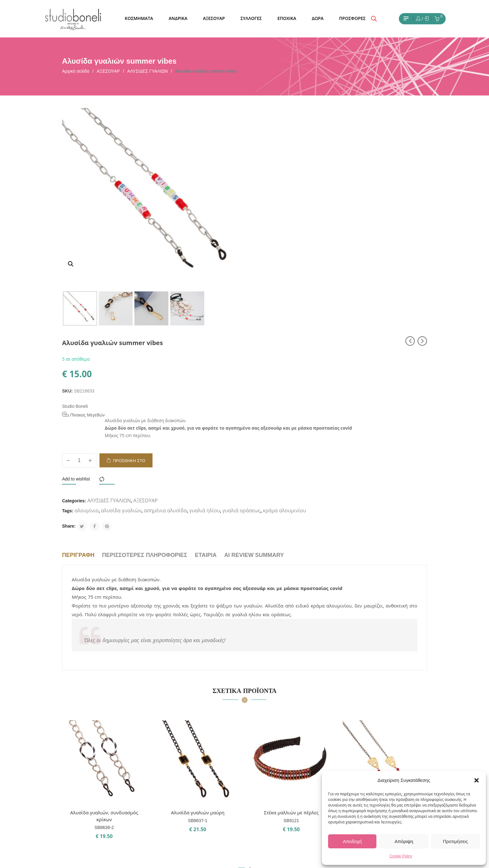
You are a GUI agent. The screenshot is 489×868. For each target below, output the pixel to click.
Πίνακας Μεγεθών (271, 186)
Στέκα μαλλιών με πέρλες (291, 615)
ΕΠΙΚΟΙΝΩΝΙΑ (203, 753)
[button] (477, 780)
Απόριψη (404, 841)
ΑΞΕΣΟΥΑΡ (108, 71)
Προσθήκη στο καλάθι (317, 255)
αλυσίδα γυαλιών (309, 303)
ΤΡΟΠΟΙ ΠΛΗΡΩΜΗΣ (211, 775)
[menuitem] (139, 19)
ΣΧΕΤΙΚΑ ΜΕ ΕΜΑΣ (208, 741)
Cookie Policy (401, 856)
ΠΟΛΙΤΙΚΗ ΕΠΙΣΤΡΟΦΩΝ (215, 797)
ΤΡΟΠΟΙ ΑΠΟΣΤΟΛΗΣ (212, 786)
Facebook (267, 753)
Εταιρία (206, 358)
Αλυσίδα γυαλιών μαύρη (198, 615)
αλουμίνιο (275, 303)
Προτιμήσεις (455, 841)
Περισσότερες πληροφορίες (145, 358)
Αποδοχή (352, 841)
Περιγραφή (78, 358)
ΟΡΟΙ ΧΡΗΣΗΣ (203, 764)
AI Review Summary (254, 358)
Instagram (268, 741)
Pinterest (267, 764)
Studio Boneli (263, 178)
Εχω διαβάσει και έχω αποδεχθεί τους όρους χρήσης (114, 745)
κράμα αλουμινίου (295, 313)
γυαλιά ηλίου (393, 303)
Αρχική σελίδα (76, 71)
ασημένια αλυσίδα (353, 303)
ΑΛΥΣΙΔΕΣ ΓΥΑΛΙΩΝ (148, 71)
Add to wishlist (264, 271)
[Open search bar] (374, 19)
